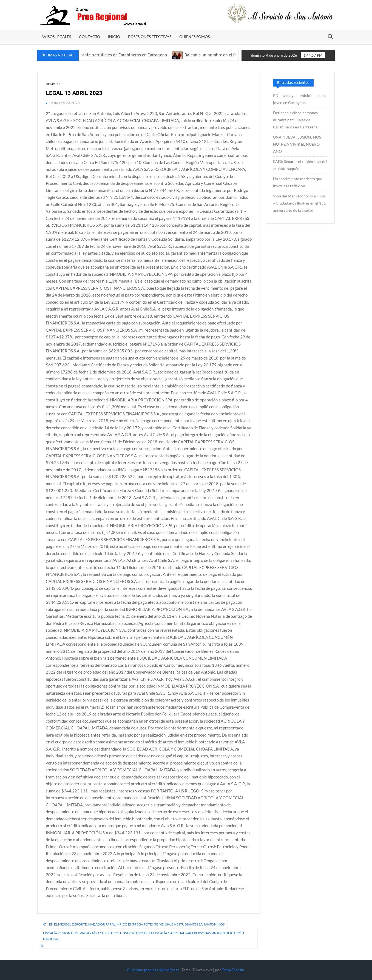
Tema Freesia (233, 970)
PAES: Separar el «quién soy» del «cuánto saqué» (300, 165)
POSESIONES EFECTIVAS (150, 37)
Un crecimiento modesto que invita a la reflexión (298, 182)
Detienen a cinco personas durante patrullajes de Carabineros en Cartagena (101, 55)
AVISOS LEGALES (56, 37)
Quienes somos (194, 37)
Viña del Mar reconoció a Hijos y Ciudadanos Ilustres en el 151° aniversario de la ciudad (300, 203)
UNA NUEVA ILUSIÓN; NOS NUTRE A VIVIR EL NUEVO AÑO (297, 144)
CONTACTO (90, 37)
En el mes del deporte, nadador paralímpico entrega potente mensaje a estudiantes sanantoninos (137, 924)
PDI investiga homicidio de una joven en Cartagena (299, 99)
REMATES (53, 84)
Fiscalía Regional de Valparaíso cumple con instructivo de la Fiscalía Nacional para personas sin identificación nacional (144, 936)
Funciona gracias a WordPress (153, 970)
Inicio (114, 37)
